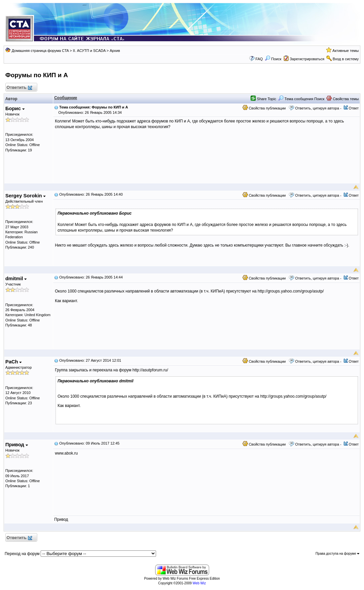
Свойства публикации (264, 108)
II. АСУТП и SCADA (89, 51)
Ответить (19, 88)
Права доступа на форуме (337, 554)
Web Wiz (199, 583)
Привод (17, 444)
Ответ (354, 108)
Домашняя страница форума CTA (40, 51)
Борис (15, 108)
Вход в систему (346, 59)
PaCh (14, 362)
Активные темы (346, 51)
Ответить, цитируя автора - (318, 108)
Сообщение (66, 98)
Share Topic (263, 99)
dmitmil (16, 278)
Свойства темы (343, 99)
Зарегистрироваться (307, 59)
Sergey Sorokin (25, 196)
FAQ (259, 59)
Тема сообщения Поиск (301, 99)
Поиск (273, 59)
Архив (115, 51)
